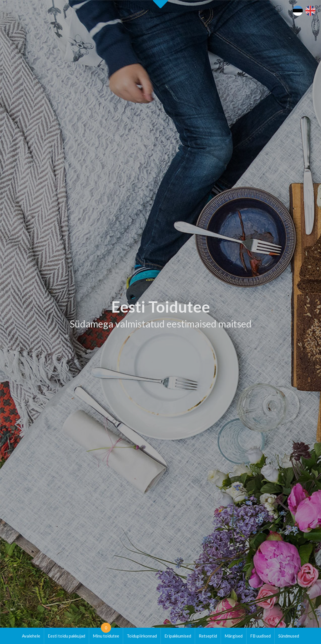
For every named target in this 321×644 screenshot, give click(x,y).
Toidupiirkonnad (142, 636)
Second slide (160, 4)
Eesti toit (260, 443)
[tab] (243, 241)
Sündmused (289, 636)
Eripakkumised (178, 636)
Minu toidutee (106, 633)
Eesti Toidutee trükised (203, 469)
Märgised (234, 636)
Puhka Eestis (263, 456)
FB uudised (260, 636)
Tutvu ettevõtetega (198, 265)
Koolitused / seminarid (202, 476)
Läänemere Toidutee (270, 462)
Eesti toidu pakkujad (66, 636)
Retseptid (208, 636)
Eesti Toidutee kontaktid (204, 462)
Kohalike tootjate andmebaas (279, 469)
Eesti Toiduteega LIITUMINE (208, 443)
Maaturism (261, 449)
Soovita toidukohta (199, 482)
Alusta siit (21, 404)
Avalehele (31, 636)
